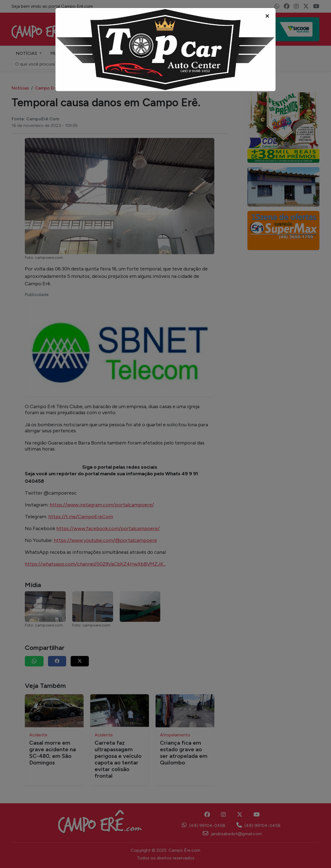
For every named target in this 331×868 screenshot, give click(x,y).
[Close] (267, 16)
